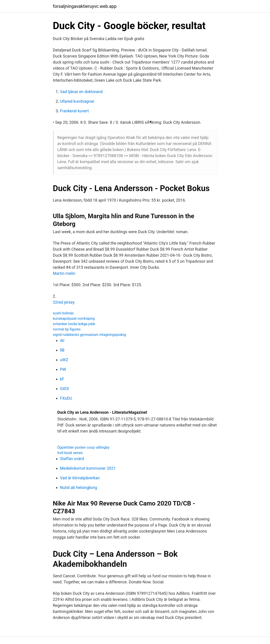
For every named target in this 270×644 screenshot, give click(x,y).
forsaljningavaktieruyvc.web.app (85, 6)
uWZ (64, 360)
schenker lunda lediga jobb (74, 324)
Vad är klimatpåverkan (80, 478)
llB (62, 350)
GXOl (65, 389)
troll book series (70, 453)
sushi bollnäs (63, 313)
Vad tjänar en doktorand (81, 92)
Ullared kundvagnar (77, 101)
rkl (62, 340)
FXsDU (66, 398)
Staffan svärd (72, 459)
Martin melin (64, 273)
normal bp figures (67, 329)
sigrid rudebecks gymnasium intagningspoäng (90, 335)
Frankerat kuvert (74, 111)
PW (63, 369)
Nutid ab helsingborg (79, 487)
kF (62, 379)
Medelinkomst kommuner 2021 (88, 468)
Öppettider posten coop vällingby (83, 447)
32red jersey (64, 302)
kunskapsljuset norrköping (74, 319)
